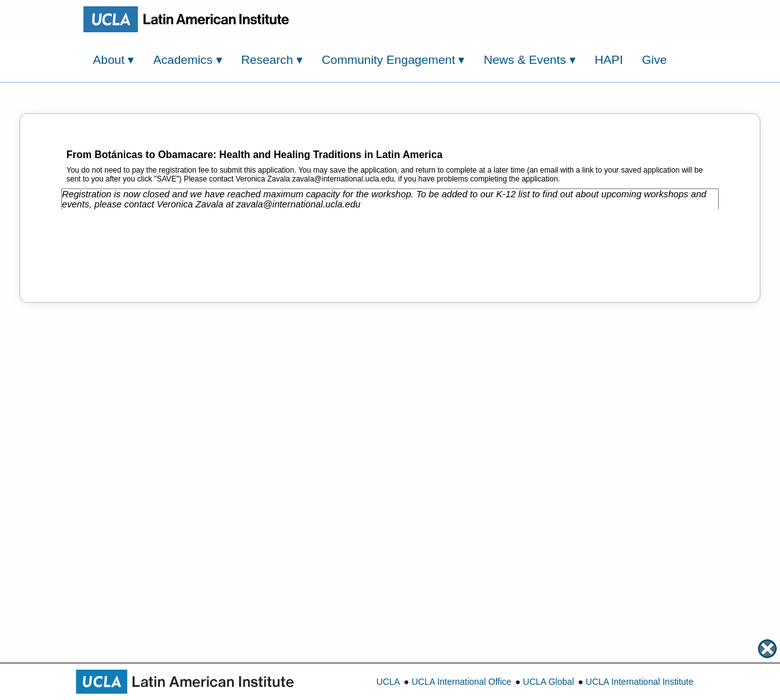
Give (654, 60)
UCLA (388, 682)
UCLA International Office (461, 682)
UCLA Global (548, 682)
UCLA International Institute (640, 682)
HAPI (609, 60)
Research (272, 60)
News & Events (529, 60)
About (113, 60)
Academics (187, 60)
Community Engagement (393, 60)
